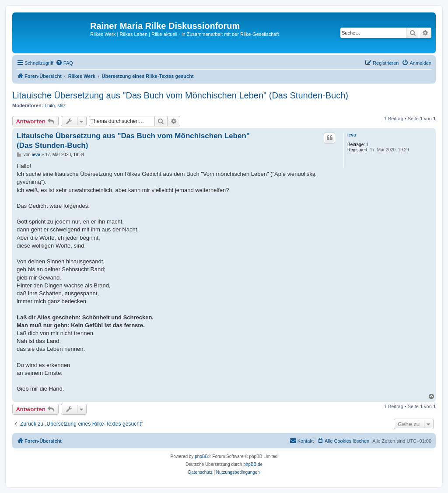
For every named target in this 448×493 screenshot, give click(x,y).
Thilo (49, 105)
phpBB (201, 456)
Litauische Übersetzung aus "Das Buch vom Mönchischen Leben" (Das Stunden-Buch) (180, 95)
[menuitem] (64, 63)
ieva (352, 135)
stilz (61, 105)
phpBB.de (253, 464)
